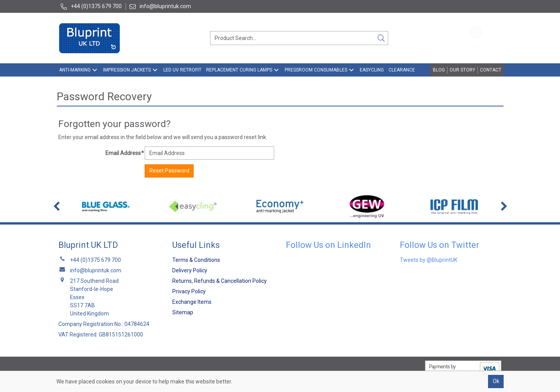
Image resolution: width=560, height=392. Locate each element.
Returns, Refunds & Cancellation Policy (220, 281)
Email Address (125, 153)
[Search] (381, 38)
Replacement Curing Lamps (239, 70)
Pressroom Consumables (316, 70)
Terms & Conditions (196, 260)
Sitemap (183, 312)
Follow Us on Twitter (439, 245)
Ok (496, 381)
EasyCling (372, 70)
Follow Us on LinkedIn (328, 245)
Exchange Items (192, 302)
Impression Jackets (127, 70)
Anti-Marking (75, 70)
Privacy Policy (189, 291)
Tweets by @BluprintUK (429, 260)
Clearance (402, 70)
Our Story (462, 70)
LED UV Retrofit (182, 70)
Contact (491, 70)
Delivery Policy (190, 270)
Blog (439, 70)
